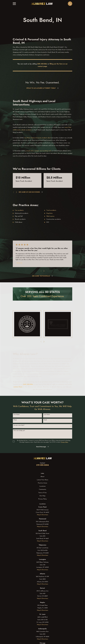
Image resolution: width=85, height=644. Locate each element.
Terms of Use (42, 493)
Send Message (41, 447)
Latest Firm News (42, 480)
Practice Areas (42, 483)
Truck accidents (51, 210)
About (42, 477)
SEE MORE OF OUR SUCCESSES (29, 192)
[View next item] (16, 192)
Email (45, 420)
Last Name (47, 415)
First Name (17, 415)
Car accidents (19, 210)
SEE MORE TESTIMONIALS (41, 276)
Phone (15, 420)
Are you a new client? (19, 425)
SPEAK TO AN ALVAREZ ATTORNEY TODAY (41, 88)
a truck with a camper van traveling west (38, 151)
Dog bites (49, 213)
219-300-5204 (42, 465)
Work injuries (50, 216)
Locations (42, 486)
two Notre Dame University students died (38, 138)
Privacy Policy (42, 499)
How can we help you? (19, 431)
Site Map (42, 496)
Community (42, 489)
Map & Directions (42, 515)
